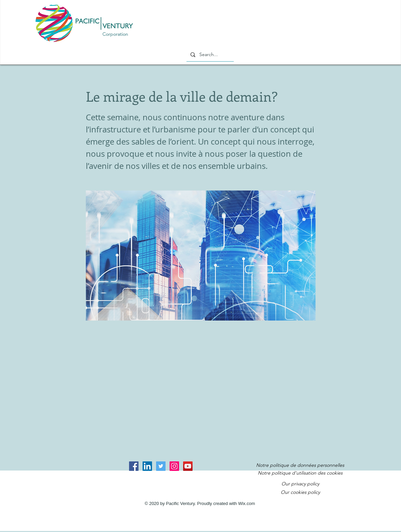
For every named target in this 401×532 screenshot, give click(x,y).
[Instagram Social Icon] (174, 466)
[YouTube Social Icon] (188, 466)
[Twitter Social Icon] (161, 466)
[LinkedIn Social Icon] (147, 466)
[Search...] (209, 55)
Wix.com (247, 503)
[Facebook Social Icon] (134, 466)
